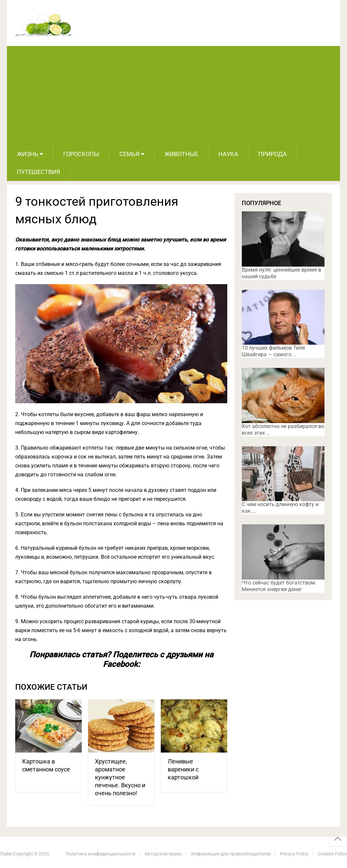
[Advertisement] (173, 96)
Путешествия (38, 172)
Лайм (6, 854)
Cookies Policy (332, 854)
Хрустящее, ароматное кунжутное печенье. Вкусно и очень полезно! (120, 777)
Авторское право (163, 854)
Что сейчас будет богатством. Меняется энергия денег (279, 586)
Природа (273, 154)
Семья (129, 154)
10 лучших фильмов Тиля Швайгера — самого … (273, 351)
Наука (228, 154)
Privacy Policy (294, 854)
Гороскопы (81, 154)
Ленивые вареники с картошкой (183, 769)
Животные (181, 154)
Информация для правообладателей (231, 854)
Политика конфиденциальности (100, 854)
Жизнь (27, 154)
